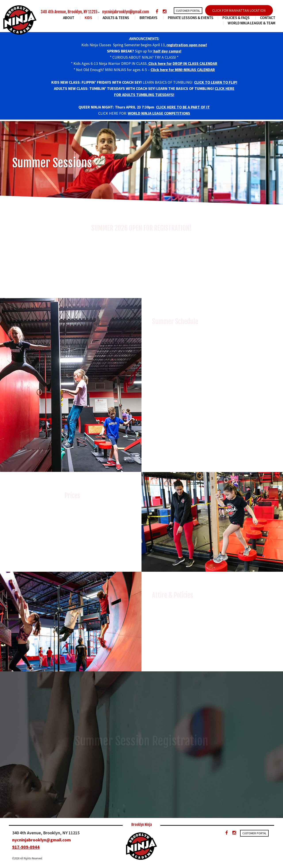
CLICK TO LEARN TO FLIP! (216, 82)
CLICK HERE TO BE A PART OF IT (183, 107)
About (69, 18)
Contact (268, 18)
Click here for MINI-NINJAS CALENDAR (183, 70)
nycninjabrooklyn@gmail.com (126, 12)
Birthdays (149, 18)
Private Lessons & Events (191, 18)
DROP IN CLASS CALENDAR (195, 64)
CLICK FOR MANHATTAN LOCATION (239, 10)
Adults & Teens (117, 18)
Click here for (160, 64)
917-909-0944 (26, 847)
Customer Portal (188, 11)
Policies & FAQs (237, 18)
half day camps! (167, 51)
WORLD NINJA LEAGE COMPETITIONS (159, 113)
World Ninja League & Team (251, 23)
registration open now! (187, 45)
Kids (89, 18)
